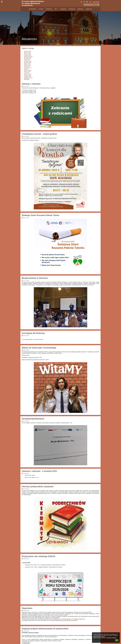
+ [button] (82, 2)
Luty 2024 (26, 73)
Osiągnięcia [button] (63, 9)
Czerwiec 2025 (28, 61)
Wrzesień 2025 (28, 58)
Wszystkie (27, 79)
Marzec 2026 (27, 53)
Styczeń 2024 (27, 74)
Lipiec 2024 (27, 66)
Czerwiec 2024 (28, 68)
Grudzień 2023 (28, 75)
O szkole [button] (41, 9)
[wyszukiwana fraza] (91, 5)
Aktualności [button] (49, 9)
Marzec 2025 (27, 64)
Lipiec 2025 (27, 60)
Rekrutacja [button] (80, 9)
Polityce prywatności (112, 638)
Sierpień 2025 (27, 59)
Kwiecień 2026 (28, 51)
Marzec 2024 (27, 71)
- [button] (84, 2)
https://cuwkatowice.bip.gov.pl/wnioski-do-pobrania (65, 620)
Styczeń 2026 (27, 54)
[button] (90, 2)
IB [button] (56, 9)
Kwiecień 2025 (28, 63)
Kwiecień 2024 (28, 70)
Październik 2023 (28, 78)
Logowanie (96, 2)
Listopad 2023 (27, 77)
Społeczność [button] (89, 9)
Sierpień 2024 (27, 65)
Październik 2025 (28, 56)
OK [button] (117, 640)
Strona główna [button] (32, 9)
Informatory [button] (72, 9)
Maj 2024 (26, 69)
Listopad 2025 (27, 55)
